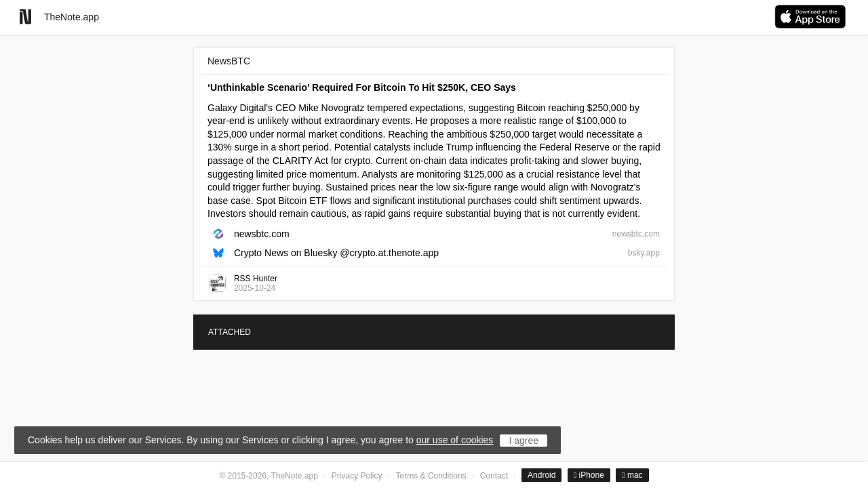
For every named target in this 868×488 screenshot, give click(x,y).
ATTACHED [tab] (230, 332)
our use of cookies (455, 440)
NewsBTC (229, 61)
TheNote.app (72, 17)
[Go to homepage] (25, 17)
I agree (524, 441)
